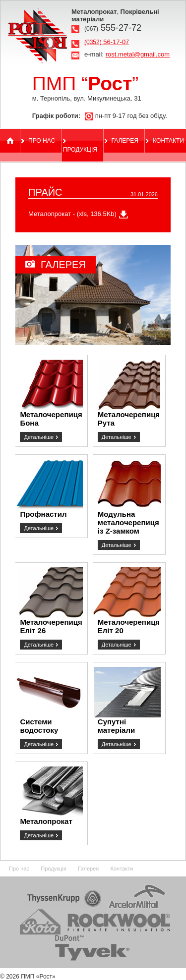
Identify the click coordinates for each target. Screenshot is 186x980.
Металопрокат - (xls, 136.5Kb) (72, 214)
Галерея (125, 141)
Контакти (168, 141)
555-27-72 (113, 28)
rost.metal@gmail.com (138, 54)
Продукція (80, 150)
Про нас (42, 141)
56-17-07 (107, 42)
